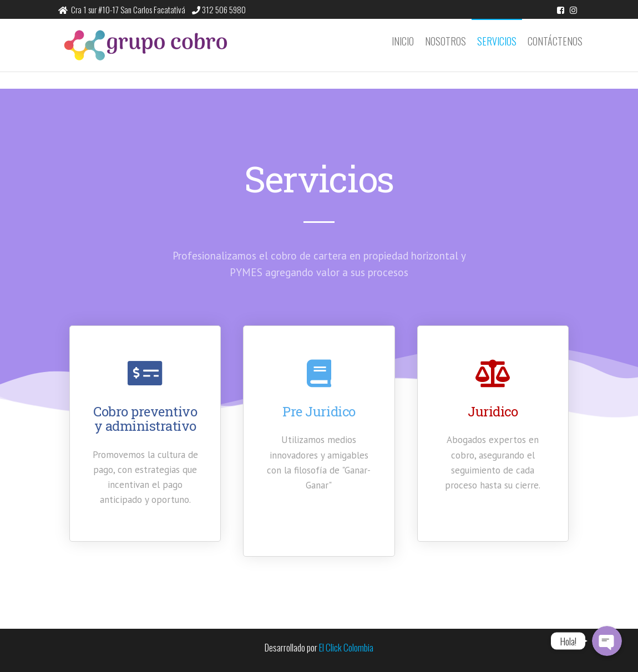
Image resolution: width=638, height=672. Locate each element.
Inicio (403, 41)
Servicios (497, 41)
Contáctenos (555, 41)
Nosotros (445, 41)
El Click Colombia (346, 647)
